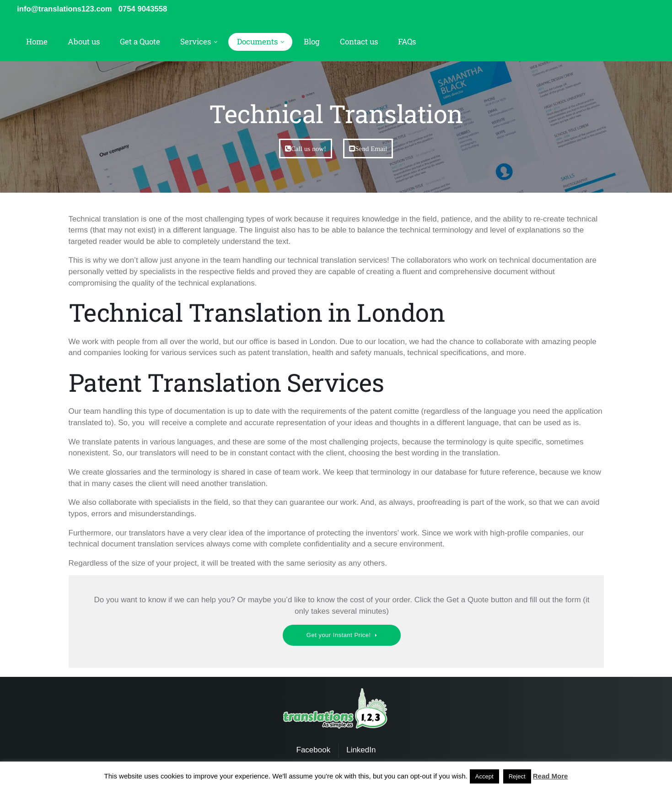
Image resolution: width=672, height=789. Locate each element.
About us (84, 42)
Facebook (314, 751)
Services (196, 42)
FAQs (407, 42)
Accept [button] (484, 776)
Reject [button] (517, 776)
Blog (312, 42)
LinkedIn (361, 751)
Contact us (359, 42)
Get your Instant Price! (339, 636)
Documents (257, 42)
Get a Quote (140, 42)
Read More (551, 776)
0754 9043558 (146, 9)
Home (37, 42)
